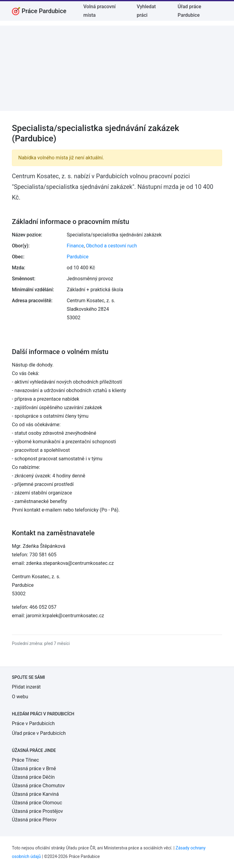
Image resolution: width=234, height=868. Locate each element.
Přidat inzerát (26, 687)
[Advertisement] (117, 68)
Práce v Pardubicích (33, 723)
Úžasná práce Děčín (33, 777)
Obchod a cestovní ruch (111, 246)
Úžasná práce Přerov (34, 820)
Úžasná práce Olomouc (37, 803)
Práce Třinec (25, 760)
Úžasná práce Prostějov (37, 811)
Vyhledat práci (146, 11)
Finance (75, 246)
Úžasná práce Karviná (35, 794)
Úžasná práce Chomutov (38, 786)
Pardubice (78, 257)
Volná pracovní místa (100, 11)
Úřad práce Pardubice (189, 11)
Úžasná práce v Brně (34, 769)
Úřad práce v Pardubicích (39, 733)
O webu (20, 697)
